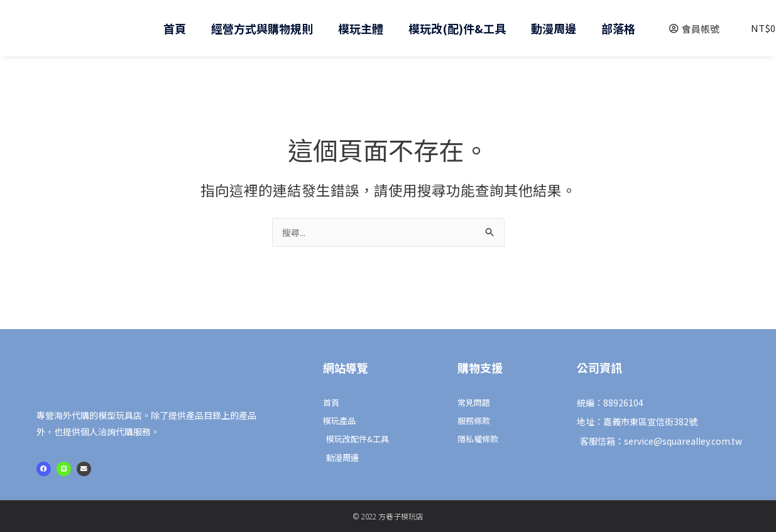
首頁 (175, 28)
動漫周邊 (554, 28)
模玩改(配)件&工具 (457, 28)
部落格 (618, 28)
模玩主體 (361, 28)
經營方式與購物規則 (262, 28)
